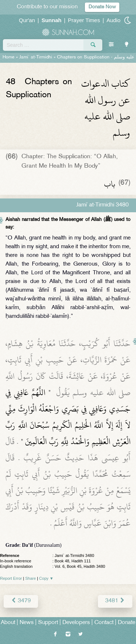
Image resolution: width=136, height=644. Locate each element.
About (8, 623)
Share (31, 578)
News (27, 623)
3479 (21, 601)
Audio (114, 20)
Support (48, 623)
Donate (127, 623)
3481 (115, 601)
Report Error (11, 578)
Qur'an (27, 20)
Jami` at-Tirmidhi (36, 57)
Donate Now (102, 7)
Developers (76, 623)
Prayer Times (84, 20)
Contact (104, 623)
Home (9, 57)
